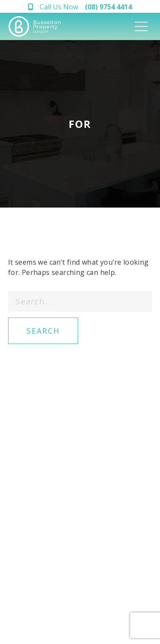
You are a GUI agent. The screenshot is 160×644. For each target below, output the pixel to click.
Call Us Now (86, 7)
